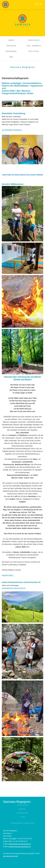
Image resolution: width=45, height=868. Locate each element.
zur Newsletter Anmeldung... (12, 130)
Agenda (11, 40)
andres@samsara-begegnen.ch (20, 847)
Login (22, 817)
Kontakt (22, 809)
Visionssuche (11, 46)
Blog (11, 57)
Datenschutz (22, 805)
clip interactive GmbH (11, 856)
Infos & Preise (34, 51)
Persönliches (22, 813)
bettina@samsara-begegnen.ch (20, 844)
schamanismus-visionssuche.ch (14, 588)
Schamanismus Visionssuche (22, 823)
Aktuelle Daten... (8, 575)
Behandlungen (11, 51)
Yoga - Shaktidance (34, 46)
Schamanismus (34, 40)
